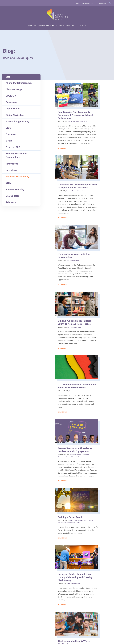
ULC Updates (12, 196)
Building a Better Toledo (71, 517)
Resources (67, 26)
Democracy (12, 102)
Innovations (57, 26)
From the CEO (13, 147)
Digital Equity (13, 109)
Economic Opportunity (17, 122)
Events (48, 26)
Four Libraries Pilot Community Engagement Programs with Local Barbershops (75, 115)
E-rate (9, 141)
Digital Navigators (15, 115)
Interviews (11, 170)
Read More (62, 148)
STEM (9, 183)
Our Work (41, 26)
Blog (84, 26)
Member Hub (88, 3)
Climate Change (14, 89)
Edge (8, 128)
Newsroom (77, 26)
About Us (32, 26)
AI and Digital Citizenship (19, 83)
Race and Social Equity (17, 177)
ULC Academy (101, 3)
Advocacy (11, 202)
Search (110, 3)
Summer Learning (15, 189)
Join (78, 3)
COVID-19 (11, 96)
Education (11, 134)
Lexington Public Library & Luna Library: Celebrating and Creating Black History (75, 577)
